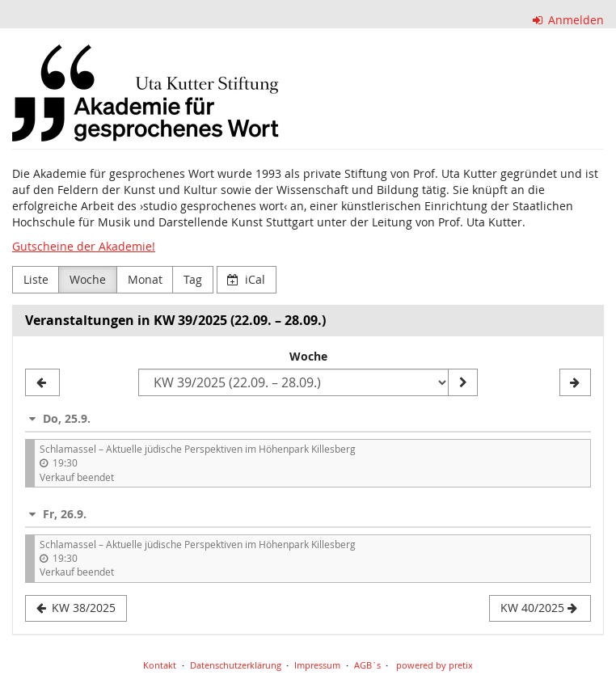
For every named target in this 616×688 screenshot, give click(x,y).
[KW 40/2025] (575, 382)
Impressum (317, 665)
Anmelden (569, 20)
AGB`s (367, 665)
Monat (145, 279)
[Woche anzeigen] (462, 382)
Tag (193, 279)
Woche (88, 279)
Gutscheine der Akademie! (84, 246)
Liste (36, 279)
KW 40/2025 (539, 608)
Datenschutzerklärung (236, 665)
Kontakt (160, 665)
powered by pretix (435, 665)
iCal (246, 279)
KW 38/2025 (76, 608)
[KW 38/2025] (42, 382)
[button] (308, 418)
